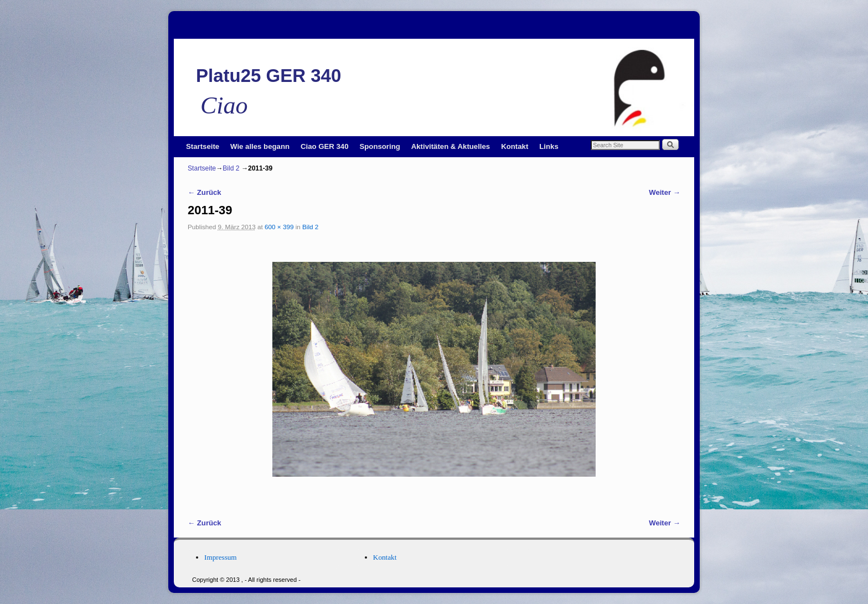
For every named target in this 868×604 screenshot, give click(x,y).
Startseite (203, 146)
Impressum (221, 557)
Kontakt (515, 146)
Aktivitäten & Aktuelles (451, 146)
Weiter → (665, 192)
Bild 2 (231, 168)
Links (549, 146)
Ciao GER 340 (325, 146)
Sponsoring (380, 146)
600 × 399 (279, 227)
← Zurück (205, 192)
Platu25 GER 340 (268, 76)
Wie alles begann (260, 146)
